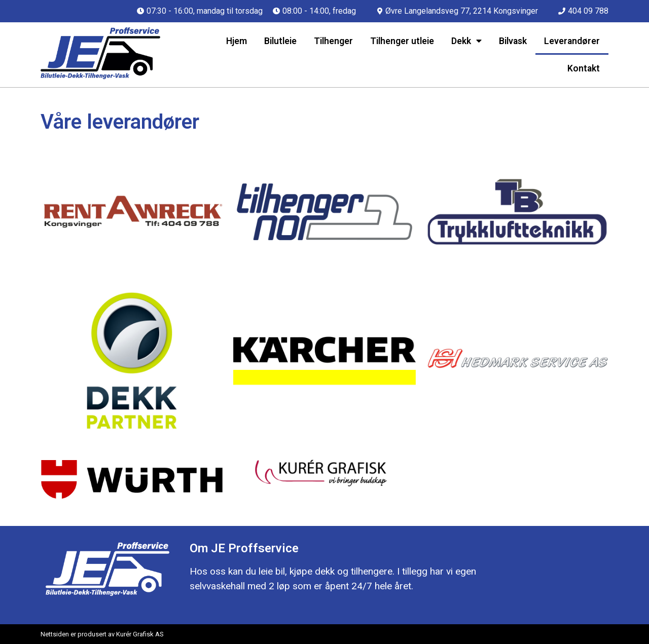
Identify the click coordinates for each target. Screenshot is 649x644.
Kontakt (584, 68)
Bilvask (513, 41)
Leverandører (572, 41)
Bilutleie (280, 41)
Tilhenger (333, 41)
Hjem (237, 41)
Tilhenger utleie (402, 41)
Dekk (466, 41)
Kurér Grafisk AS (140, 634)
